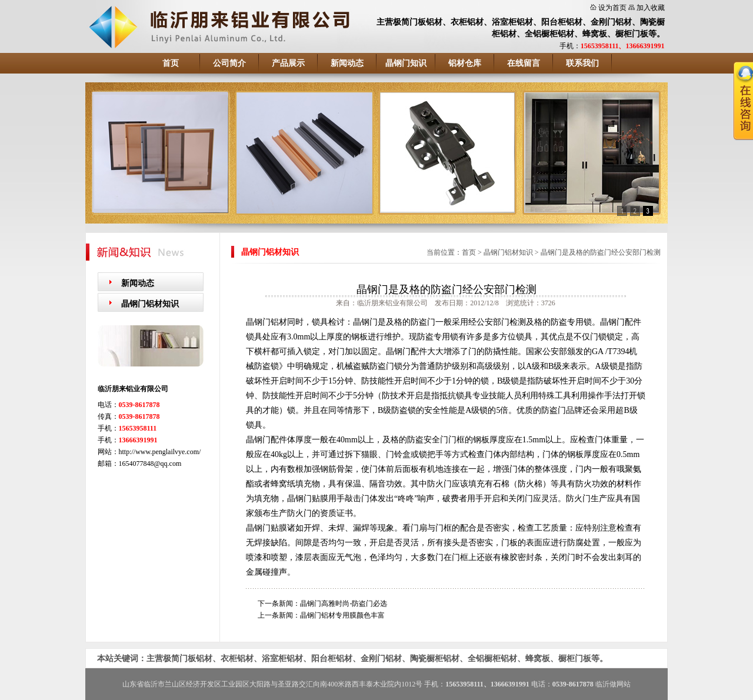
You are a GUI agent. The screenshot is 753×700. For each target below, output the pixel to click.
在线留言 (524, 63)
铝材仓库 (465, 63)
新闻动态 (347, 63)
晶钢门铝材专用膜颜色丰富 (342, 615)
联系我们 (582, 63)
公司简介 (229, 63)
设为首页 (612, 8)
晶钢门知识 (406, 63)
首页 (171, 63)
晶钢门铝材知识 (150, 304)
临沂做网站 (613, 684)
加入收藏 (651, 8)
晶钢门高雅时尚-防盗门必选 (344, 604)
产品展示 (288, 63)
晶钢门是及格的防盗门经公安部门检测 (601, 252)
